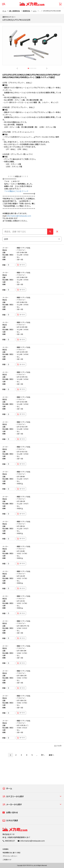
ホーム (4, 11)
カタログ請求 (12, 820)
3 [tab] (31, 68)
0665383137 (10, 841)
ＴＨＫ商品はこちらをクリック (15, 191)
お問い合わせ (12, 812)
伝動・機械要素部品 (14, 11)
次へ (43, 755)
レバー (35, 11)
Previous (17, 68)
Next (47, 68)
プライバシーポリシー (10, 856)
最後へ (51, 755)
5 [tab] (34, 68)
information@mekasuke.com (19, 216)
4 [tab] (33, 68)
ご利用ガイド (7, 860)
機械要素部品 (26, 11)
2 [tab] (30, 68)
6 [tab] (36, 68)
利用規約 (6, 849)
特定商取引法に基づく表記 (11, 853)
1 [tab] (28, 68)
